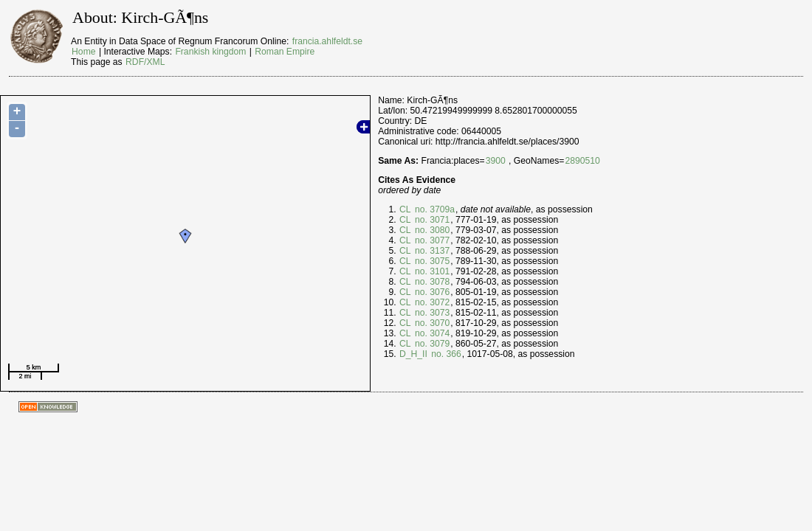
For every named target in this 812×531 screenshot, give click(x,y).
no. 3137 (431, 251)
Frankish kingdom (210, 52)
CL (405, 209)
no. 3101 (431, 271)
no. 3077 (431, 240)
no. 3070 (431, 323)
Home (83, 52)
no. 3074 (431, 333)
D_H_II (413, 354)
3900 (496, 161)
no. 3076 (431, 292)
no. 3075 (431, 261)
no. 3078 (431, 282)
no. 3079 (431, 344)
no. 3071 (431, 220)
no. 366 (445, 354)
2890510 (582, 161)
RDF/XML (145, 62)
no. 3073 (431, 313)
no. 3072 (431, 302)
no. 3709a (434, 209)
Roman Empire (285, 52)
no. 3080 (431, 230)
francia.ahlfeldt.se (327, 41)
